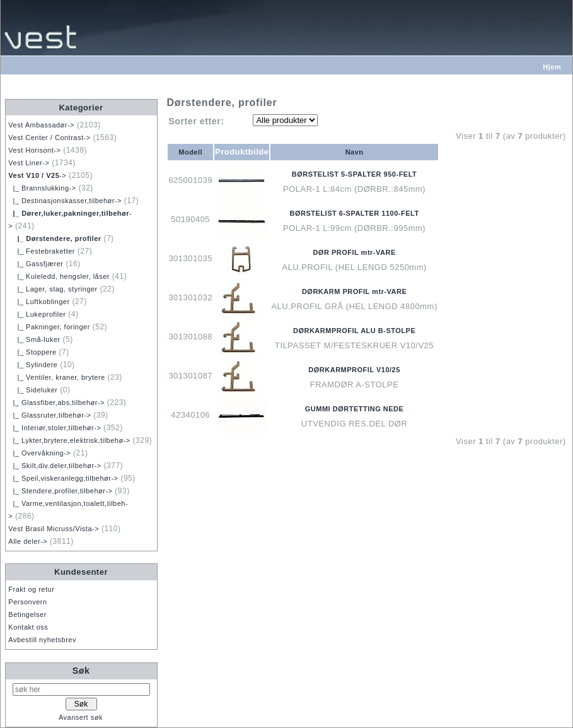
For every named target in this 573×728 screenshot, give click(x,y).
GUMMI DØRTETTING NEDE (355, 409)
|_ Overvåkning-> (39, 453)
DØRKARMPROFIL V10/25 (354, 370)
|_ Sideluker (33, 390)
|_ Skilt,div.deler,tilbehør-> (55, 466)
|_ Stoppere (32, 352)
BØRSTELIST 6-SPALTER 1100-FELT (355, 213)
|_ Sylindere (33, 365)
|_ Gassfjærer (36, 264)
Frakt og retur (31, 589)
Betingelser (27, 614)
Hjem (552, 67)
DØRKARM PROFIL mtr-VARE (354, 291)
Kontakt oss (28, 627)
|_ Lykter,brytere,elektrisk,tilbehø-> (69, 440)
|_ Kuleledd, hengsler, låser (59, 276)
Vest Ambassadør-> (41, 125)
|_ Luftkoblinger (39, 302)
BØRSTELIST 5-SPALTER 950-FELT (354, 174)
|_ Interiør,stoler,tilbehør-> (55, 428)
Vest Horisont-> (34, 150)
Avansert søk (81, 717)
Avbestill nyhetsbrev (42, 640)
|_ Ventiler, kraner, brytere (56, 377)
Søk (81, 671)
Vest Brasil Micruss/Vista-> (54, 529)
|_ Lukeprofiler (37, 314)
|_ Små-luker (34, 339)
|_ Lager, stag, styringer (53, 289)
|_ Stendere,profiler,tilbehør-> (60, 491)
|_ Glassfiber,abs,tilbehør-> (56, 402)
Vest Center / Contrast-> (49, 138)
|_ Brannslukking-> (42, 188)
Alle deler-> (28, 541)
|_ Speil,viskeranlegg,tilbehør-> (63, 478)
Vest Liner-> (29, 163)
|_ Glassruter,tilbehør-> (49, 415)
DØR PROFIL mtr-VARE (354, 252)
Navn (355, 152)
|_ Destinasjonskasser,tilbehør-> (65, 201)
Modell (190, 152)
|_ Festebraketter (42, 251)
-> (37, 175)
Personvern (27, 602)
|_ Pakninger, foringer (49, 327)
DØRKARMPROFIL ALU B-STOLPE (354, 331)
